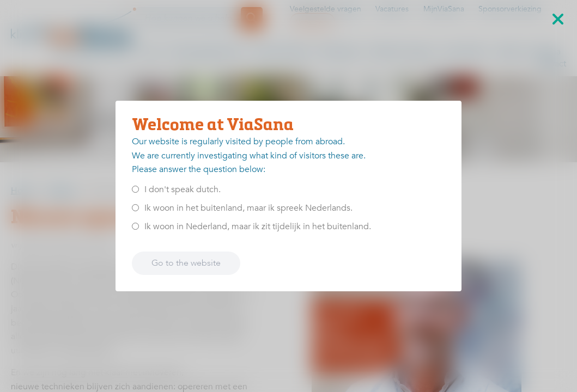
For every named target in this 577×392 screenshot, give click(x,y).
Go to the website (186, 263)
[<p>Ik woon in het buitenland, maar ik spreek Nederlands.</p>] (135, 208)
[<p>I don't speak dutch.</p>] (135, 189)
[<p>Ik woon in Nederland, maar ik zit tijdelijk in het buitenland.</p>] (135, 226)
